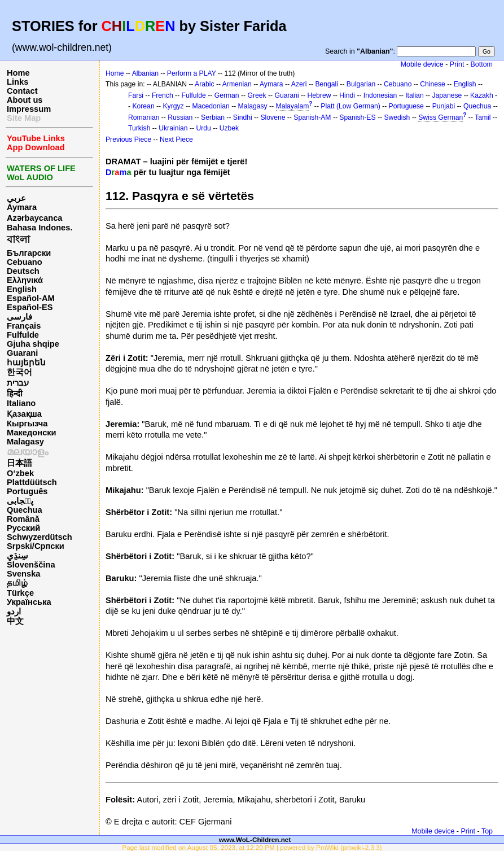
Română (23, 519)
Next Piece (176, 139)
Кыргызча (27, 424)
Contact (22, 91)
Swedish (397, 117)
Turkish (139, 128)
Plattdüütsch (32, 482)
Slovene (273, 117)
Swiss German (441, 117)
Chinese (433, 84)
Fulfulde (23, 335)
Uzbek (229, 128)
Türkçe (20, 593)
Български (29, 253)
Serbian (213, 117)
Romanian (144, 117)
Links (17, 82)
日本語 (19, 463)
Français (24, 326)
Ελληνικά (25, 280)
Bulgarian (361, 84)
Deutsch (23, 271)
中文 (15, 621)
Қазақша (24, 414)
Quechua (25, 510)
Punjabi (444, 106)
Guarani (22, 353)
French (163, 95)
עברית (18, 383)
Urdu (203, 128)
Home (18, 73)
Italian (414, 95)
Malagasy (25, 442)
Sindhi (243, 117)
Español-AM (31, 298)
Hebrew (319, 95)
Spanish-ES (357, 117)
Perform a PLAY (192, 73)
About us (25, 100)
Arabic (204, 84)
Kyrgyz (174, 106)
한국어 (19, 372)
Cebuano (25, 262)
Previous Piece (128, 139)
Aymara (22, 207)
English (22, 289)
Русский (23, 528)
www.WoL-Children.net (255, 839)
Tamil (483, 117)
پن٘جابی (20, 501)
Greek (257, 95)
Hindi (347, 95)
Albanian (145, 73)
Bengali (326, 84)
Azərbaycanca (34, 218)
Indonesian (380, 95)
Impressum (29, 109)
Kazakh (482, 95)
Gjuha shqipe (33, 344)
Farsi (136, 95)
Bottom (482, 64)
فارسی (19, 317)
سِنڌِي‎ (17, 556)
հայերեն (26, 363)
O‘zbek (20, 473)
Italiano (21, 403)
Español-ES (30, 307)
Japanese (447, 95)
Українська (29, 602)
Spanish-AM (312, 117)
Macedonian (211, 106)
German (227, 95)
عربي (16, 198)
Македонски (32, 433)
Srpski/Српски (36, 546)
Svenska (23, 574)
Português (27, 491)
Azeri (299, 84)
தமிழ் (17, 583)
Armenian (237, 84)
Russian (180, 117)
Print (457, 64)
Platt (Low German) (350, 106)
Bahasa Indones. (40, 228)
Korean (143, 106)
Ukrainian (173, 128)
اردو (14, 612)
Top (487, 831)
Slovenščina (31, 565)
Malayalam (293, 106)
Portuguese (406, 106)
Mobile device (422, 64)
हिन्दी (15, 394)
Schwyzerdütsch (40, 537)
